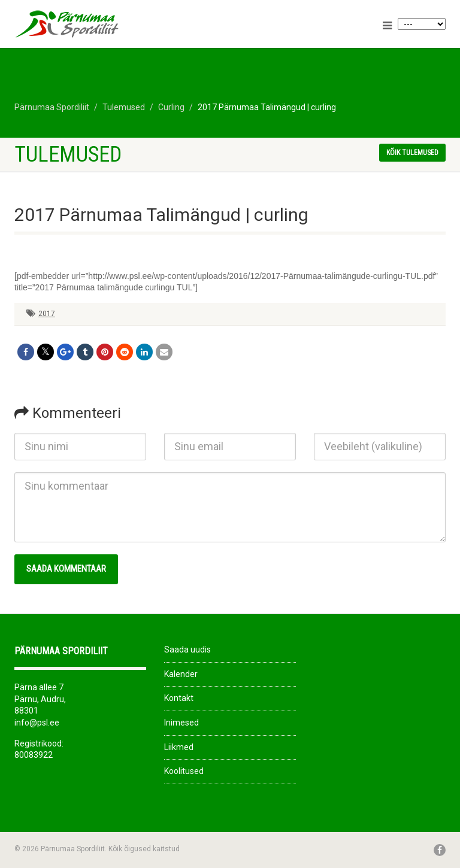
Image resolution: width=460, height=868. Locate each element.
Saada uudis (187, 650)
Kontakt (179, 698)
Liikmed (179, 747)
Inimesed (181, 723)
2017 (47, 314)
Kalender (181, 674)
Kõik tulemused (412, 153)
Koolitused (184, 771)
